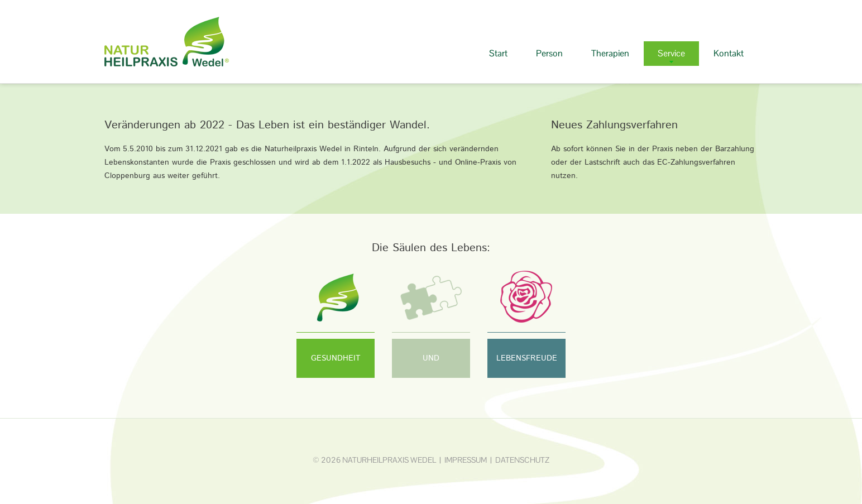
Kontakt (729, 53)
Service (671, 53)
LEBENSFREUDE (527, 358)
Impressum (466, 460)
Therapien (610, 53)
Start (498, 53)
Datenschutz (522, 460)
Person (549, 53)
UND (431, 358)
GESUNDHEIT (336, 358)
